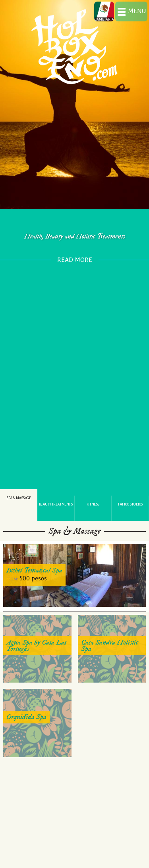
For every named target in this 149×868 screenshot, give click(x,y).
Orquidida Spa (26, 717)
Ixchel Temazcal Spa (34, 570)
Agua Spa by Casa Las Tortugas (36, 646)
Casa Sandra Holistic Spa (110, 646)
